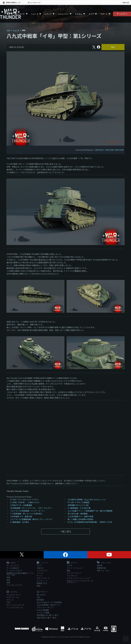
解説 (113, 47)
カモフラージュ (13, 597)
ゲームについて (13, 565)
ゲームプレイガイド (15, 570)
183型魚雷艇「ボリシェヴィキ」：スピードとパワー (31, 508)
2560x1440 (119, 150)
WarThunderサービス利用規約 (49, 602)
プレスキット (72, 576)
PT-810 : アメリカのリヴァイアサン (24, 500)
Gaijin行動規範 (43, 610)
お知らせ (40, 568)
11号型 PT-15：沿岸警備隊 (21, 505)
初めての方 (126, 2)
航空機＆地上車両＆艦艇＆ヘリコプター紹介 (20, 574)
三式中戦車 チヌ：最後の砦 (21, 516)
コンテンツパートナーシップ (78, 578)
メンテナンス (42, 570)
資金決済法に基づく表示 (47, 618)
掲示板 (100, 565)
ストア (91, 14)
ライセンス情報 (43, 613)
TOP (8, 30)
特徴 (8, 577)
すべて (39, 565)
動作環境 (40, 600)
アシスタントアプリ (15, 585)
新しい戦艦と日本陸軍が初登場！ (81, 519)
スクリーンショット (75, 568)
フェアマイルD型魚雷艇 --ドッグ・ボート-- (28, 511)
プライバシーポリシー (46, 607)
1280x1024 (99, 150)
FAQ (38, 597)
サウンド (10, 600)
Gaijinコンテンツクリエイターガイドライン (80, 582)
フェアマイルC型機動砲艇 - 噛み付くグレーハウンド (31, 519)
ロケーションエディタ (15, 605)
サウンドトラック (74, 573)
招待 (8, 580)
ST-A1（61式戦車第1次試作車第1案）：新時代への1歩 (90, 522)
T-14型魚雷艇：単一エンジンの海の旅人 (26, 514)
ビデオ (69, 565)
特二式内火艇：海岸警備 (78, 514)
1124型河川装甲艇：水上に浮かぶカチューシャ (87, 500)
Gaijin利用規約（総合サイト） (49, 605)
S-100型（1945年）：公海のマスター (25, 502)
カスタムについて (14, 595)
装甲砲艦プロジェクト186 (78, 505)
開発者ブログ (42, 583)
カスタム (79, 14)
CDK (8, 602)
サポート (104, 14)
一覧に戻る (65, 531)
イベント (40, 573)
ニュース (35, 14)
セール (39, 576)
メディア (48, 14)
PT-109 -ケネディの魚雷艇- (79, 502)
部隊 (8, 583)
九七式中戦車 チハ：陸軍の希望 (80, 516)
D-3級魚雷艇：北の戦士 (20, 522)
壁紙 (69, 570)
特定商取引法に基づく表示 (47, 615)
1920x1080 (109, 150)
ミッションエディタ (15, 607)
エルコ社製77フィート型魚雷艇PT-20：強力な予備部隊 (90, 511)
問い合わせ (41, 595)
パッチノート (42, 581)
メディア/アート (43, 578)
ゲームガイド (19, 14)
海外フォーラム (103, 570)
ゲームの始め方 (13, 568)
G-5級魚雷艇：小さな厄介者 (79, 508)
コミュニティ (63, 14)
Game (11, 563)
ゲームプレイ (122, 14)
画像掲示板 (101, 568)
